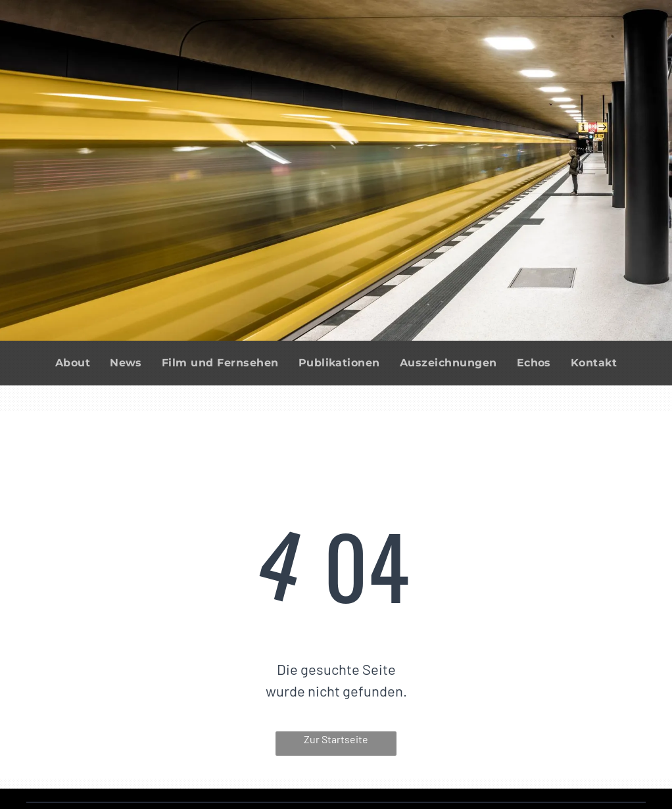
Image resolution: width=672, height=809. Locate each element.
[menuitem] (73, 363)
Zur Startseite (336, 739)
